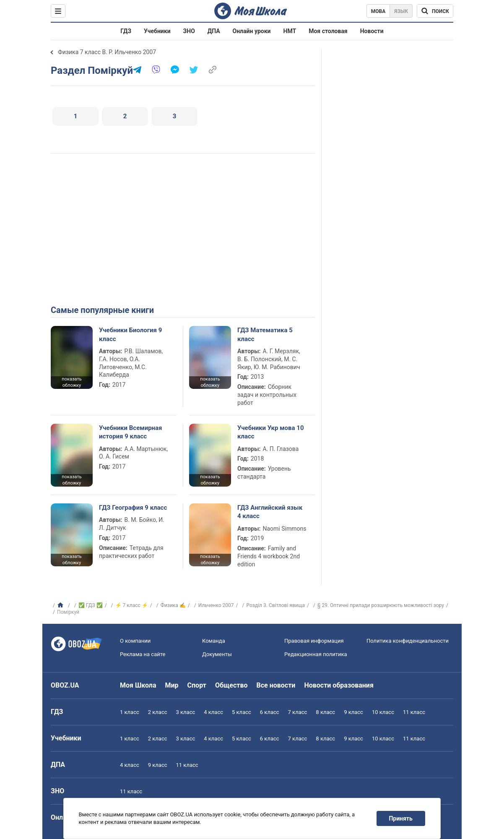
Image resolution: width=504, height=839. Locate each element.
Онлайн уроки (252, 31)
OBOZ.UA (65, 685)
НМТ (290, 31)
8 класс (325, 712)
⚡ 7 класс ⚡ (132, 605)
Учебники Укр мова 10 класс (271, 432)
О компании (135, 641)
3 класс (186, 712)
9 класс (353, 712)
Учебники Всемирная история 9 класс (131, 432)
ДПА (214, 31)
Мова (378, 11)
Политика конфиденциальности (408, 641)
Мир (172, 685)
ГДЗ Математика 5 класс (265, 334)
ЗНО (189, 31)
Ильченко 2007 (216, 605)
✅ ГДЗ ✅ (91, 605)
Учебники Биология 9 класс (130, 334)
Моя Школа (138, 685)
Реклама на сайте (143, 654)
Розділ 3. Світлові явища (276, 605)
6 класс (270, 712)
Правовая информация (314, 641)
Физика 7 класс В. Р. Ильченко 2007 (107, 52)
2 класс (158, 712)
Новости (372, 31)
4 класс (213, 712)
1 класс (130, 712)
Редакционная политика (316, 654)
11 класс (414, 712)
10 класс (383, 712)
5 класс (242, 712)
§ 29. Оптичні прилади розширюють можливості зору (381, 605)
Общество (231, 685)
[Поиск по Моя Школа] (435, 11)
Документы (217, 654)
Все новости (276, 685)
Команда (214, 641)
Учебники (157, 31)
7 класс (298, 712)
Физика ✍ (173, 605)
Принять (401, 818)
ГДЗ (126, 31)
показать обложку (71, 382)
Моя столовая (328, 31)
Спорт (197, 685)
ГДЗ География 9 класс (133, 508)
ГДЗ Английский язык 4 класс (270, 512)
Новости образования (339, 685)
